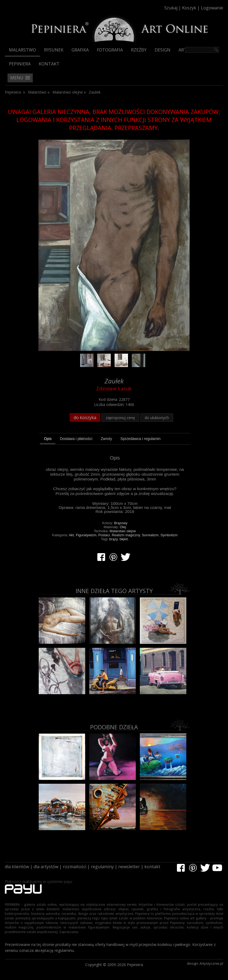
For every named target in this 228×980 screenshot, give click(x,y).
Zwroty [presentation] (106, 439)
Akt (71, 535)
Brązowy (121, 523)
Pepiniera (20, 64)
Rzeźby (139, 50)
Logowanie (212, 8)
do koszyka (85, 417)
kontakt (152, 867)
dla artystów (46, 867)
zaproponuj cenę (120, 418)
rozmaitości (75, 867)
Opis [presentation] (48, 439)
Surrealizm (150, 535)
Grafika (80, 50)
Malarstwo (22, 50)
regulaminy (102, 867)
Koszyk (189, 8)
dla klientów (17, 867)
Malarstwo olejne (68, 92)
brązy (114, 539)
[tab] (48, 439)
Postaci (104, 535)
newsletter (129, 867)
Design (163, 50)
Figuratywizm (86, 535)
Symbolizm (169, 535)
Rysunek (54, 50)
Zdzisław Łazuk (114, 389)
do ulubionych (157, 418)
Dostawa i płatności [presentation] (76, 439)
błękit (124, 539)
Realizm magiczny (126, 535)
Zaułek (95, 92)
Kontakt (49, 64)
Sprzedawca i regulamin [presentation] (140, 439)
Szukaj (171, 8)
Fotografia (110, 50)
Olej (123, 527)
